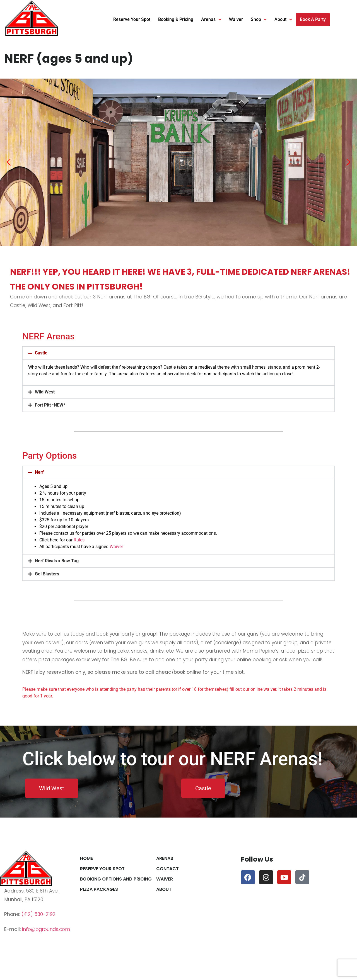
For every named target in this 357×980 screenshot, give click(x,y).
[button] (9, 162)
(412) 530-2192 (38, 914)
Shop (259, 20)
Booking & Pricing (176, 19)
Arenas (211, 20)
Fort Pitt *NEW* (50, 405)
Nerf (39, 472)
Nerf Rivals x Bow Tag (57, 561)
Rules (79, 540)
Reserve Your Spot (132, 19)
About (283, 20)
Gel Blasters (47, 574)
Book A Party (313, 19)
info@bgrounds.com (46, 929)
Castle (41, 353)
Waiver (236, 19)
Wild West (45, 392)
